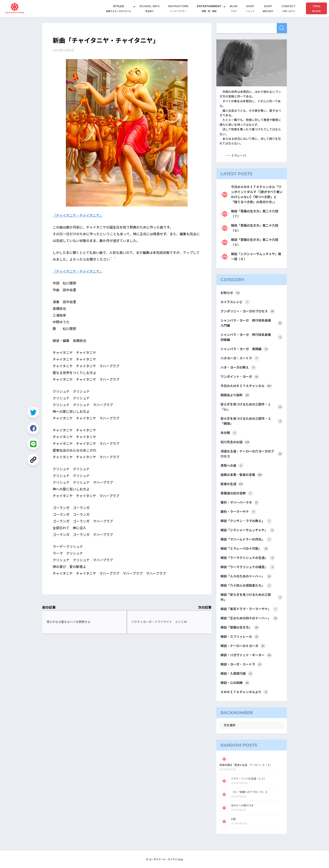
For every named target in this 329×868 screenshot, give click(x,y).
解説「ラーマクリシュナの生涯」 (248, 558)
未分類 (229, 433)
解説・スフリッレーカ (240, 637)
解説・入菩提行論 (237, 674)
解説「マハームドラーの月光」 (246, 539)
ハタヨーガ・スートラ (240, 358)
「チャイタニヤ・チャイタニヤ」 (78, 215)
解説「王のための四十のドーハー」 (249, 618)
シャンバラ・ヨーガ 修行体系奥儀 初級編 (252, 337)
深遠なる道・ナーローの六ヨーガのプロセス (252, 454)
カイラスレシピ (235, 302)
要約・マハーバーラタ (240, 503)
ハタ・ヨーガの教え (238, 368)
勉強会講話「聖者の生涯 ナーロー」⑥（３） (246, 765)
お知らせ (230, 293)
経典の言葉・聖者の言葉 (241, 475)
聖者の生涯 (232, 484)
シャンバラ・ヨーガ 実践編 (245, 349)
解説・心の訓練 (235, 683)
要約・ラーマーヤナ (238, 512)
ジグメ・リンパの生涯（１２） (249, 779)
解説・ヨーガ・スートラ (241, 664)
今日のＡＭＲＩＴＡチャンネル (246, 386)
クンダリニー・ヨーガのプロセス (248, 311)
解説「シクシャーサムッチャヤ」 (248, 530)
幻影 (234, 819)
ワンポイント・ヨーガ (240, 377)
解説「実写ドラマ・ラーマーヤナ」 (249, 609)
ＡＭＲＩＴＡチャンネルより (244, 692)
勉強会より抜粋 (235, 395)
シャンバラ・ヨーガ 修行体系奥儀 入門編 (252, 323)
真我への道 (232, 466)
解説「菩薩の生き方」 (240, 628)
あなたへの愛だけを (242, 806)
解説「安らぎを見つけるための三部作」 (252, 597)
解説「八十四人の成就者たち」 (246, 586)
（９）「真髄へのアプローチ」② (249, 792)
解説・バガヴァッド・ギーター (246, 655)
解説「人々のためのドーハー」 (246, 576)
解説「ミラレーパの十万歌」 (245, 549)
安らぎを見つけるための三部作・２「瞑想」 (252, 421)
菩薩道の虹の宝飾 (237, 493)
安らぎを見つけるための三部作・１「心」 (252, 407)
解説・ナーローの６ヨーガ (243, 646)
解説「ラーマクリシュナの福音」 (248, 567)
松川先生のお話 (235, 442)
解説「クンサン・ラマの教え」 (246, 521)
